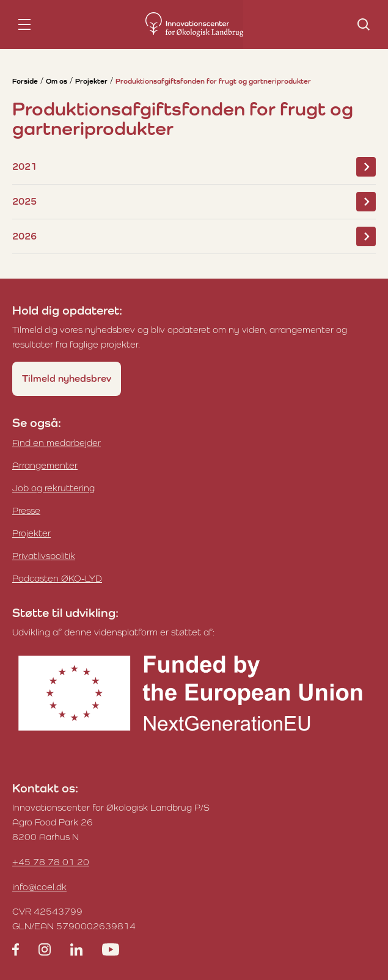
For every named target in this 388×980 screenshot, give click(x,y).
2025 (194, 202)
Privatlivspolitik (44, 556)
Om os (57, 81)
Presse (26, 510)
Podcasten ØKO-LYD (57, 578)
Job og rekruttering (53, 488)
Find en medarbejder (57, 443)
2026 (194, 236)
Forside (25, 81)
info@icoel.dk (39, 887)
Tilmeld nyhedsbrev (67, 378)
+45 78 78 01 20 (51, 862)
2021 (194, 167)
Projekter (91, 81)
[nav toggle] (24, 24)
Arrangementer (45, 465)
